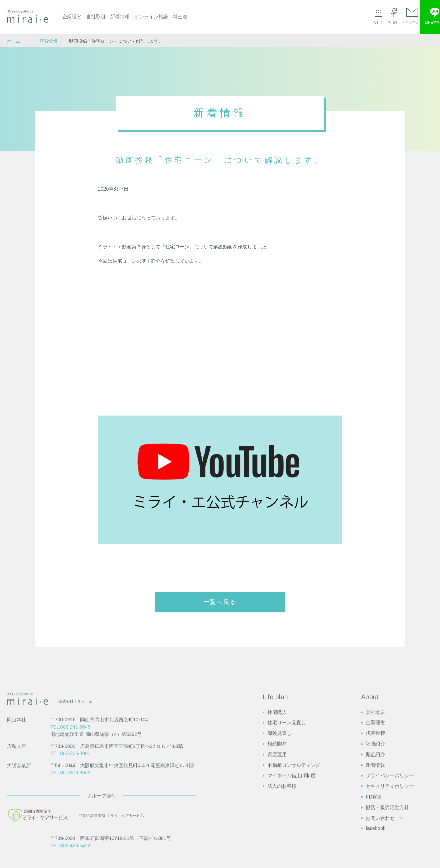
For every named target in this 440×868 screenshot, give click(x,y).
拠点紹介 (375, 837)
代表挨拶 (375, 816)
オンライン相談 (151, 17)
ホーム (14, 41)
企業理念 (72, 17)
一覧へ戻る (220, 602)
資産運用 (277, 837)
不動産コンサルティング (294, 848)
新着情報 (120, 17)
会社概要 (375, 795)
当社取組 (96, 17)
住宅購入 (277, 795)
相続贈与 (277, 827)
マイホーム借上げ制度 (291, 858)
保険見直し (279, 816)
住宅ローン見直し (287, 805)
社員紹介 (375, 827)
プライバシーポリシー (390, 858)
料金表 (180, 17)
